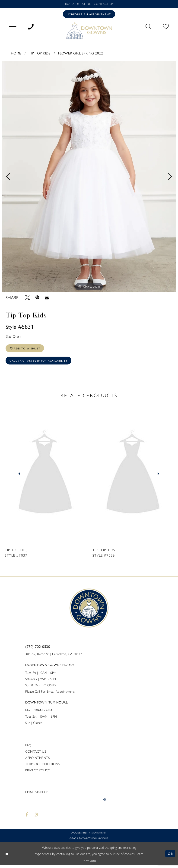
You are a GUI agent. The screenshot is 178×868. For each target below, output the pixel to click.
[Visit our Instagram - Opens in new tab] (36, 817)
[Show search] (148, 26)
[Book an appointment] (89, 15)
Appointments (37, 760)
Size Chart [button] (14, 337)
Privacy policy (38, 772)
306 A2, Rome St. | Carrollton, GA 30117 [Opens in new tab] (54, 656)
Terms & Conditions (43, 766)
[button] (13, 27)
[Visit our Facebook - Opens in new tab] (27, 817)
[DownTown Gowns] (89, 31)
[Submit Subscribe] (103, 803)
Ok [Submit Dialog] (170, 856)
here (93, 863)
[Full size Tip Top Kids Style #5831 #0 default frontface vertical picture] (89, 177)
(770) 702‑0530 (38, 649)
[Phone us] (31, 26)
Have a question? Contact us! (89, 4)
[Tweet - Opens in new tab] (27, 298)
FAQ (28, 747)
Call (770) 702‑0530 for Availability (39, 363)
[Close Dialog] (7, 856)
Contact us (36, 754)
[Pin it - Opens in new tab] (37, 298)
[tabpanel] (89, 177)
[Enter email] (66, 803)
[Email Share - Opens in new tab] (47, 298)
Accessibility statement (89, 835)
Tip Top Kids (40, 53)
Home (16, 53)
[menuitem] (13, 27)
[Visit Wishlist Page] (166, 26)
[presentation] (45, 476)
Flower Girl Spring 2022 (81, 53)
